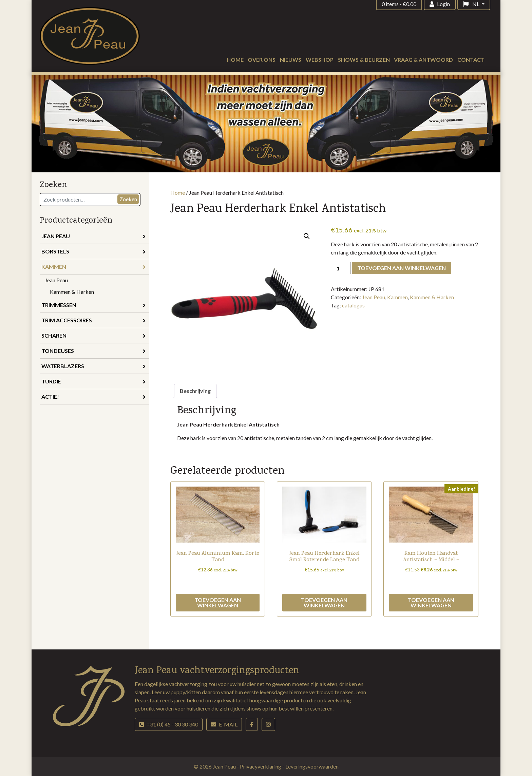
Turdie (93, 381)
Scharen (93, 335)
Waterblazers (93, 366)
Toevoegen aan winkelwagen (402, 268)
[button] (307, 236)
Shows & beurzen (364, 60)
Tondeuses (93, 351)
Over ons (262, 60)
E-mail (224, 724)
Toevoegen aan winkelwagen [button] (218, 602)
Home (235, 60)
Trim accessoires (93, 320)
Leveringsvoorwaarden (312, 766)
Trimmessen (93, 305)
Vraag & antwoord (423, 60)
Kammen (93, 267)
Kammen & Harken (72, 292)
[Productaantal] (341, 268)
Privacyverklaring (261, 766)
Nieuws (291, 60)
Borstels (93, 251)
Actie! (93, 396)
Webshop (320, 60)
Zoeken (128, 199)
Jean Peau (93, 236)
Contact (471, 60)
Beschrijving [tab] (195, 391)
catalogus (353, 305)
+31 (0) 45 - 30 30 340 (169, 724)
